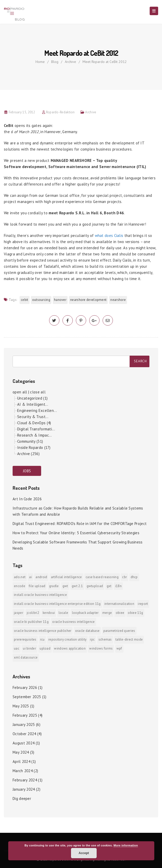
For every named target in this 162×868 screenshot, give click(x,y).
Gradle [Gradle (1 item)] (54, 586)
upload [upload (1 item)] (45, 648)
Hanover (60, 300)
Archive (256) (28, 454)
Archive (70, 62)
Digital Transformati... (36, 429)
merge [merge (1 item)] (107, 613)
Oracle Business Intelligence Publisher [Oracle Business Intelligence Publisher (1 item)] (43, 631)
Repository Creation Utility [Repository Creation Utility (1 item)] (67, 639)
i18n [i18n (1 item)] (118, 586)
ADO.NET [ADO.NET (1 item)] (20, 577)
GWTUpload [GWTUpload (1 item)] (95, 586)
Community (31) (30, 441)
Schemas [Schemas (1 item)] (105, 639)
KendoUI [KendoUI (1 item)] (49, 613)
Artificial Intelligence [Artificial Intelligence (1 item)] (66, 577)
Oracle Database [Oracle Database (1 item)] (87, 631)
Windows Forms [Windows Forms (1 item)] (101, 648)
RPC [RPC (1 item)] (92, 639)
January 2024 (24, 789)
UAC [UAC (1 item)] (17, 648)
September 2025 (27, 697)
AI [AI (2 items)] (30, 577)
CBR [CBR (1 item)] (124, 577)
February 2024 (25, 780)
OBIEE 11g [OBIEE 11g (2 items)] (135, 613)
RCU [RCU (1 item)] (42, 639)
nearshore (118, 300)
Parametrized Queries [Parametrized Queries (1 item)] (119, 631)
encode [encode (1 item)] (20, 586)
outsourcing (41, 300)
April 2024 (21, 761)
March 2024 (23, 771)
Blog (55, 62)
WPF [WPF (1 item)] (119, 648)
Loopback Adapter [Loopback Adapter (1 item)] (85, 613)
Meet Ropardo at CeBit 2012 (105, 62)
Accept (84, 853)
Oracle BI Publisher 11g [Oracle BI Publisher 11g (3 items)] (31, 622)
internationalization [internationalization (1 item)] (119, 604)
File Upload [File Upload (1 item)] (37, 586)
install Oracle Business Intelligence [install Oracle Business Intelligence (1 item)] (40, 595)
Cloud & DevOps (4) (34, 423)
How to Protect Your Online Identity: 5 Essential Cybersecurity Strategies (76, 533)
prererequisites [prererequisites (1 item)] (25, 639)
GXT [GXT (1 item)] (109, 586)
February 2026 (25, 687)
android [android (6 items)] (41, 577)
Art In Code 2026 (27, 499)
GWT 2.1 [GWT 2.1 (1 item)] (77, 586)
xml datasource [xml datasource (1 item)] (26, 657)
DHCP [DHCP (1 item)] (134, 577)
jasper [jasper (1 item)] (19, 613)
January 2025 (24, 724)
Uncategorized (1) (32, 398)
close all (38, 392)
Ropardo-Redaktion (60, 112)
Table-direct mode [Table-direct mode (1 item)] (129, 639)
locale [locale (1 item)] (64, 613)
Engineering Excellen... (37, 410)
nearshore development (88, 300)
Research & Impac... (35, 435)
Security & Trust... (33, 417)
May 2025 (21, 706)
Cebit (25, 300)
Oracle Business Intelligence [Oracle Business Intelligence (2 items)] (73, 622)
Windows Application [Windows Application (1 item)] (70, 648)
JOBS (27, 471)
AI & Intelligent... (33, 404)
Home (40, 62)
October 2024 (24, 734)
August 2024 (24, 743)
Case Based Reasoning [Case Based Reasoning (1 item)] (102, 577)
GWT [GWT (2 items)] (65, 586)
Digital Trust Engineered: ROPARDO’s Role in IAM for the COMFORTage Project (80, 524)
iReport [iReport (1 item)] (143, 604)
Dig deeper (22, 798)
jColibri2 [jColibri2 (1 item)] (33, 613)
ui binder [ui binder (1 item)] (29, 648)
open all (20, 392)
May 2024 (21, 752)
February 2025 (25, 715)
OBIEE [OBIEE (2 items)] (120, 613)
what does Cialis (109, 236)
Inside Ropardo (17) (34, 447)
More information (126, 845)
